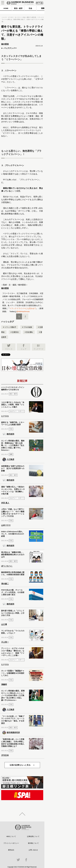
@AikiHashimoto (23, 311)
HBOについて (11, 836)
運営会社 (11, 850)
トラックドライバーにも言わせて (23, 308)
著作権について (33, 843)
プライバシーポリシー (11, 843)
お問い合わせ (33, 850)
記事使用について (33, 836)
